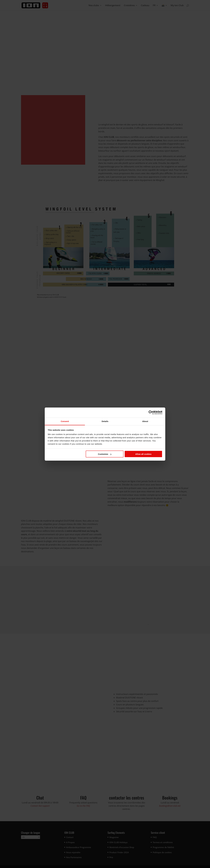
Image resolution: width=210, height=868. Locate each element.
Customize (105, 454)
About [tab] (145, 421)
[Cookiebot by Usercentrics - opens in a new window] (151, 413)
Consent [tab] (65, 421)
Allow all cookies (143, 454)
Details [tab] (105, 421)
